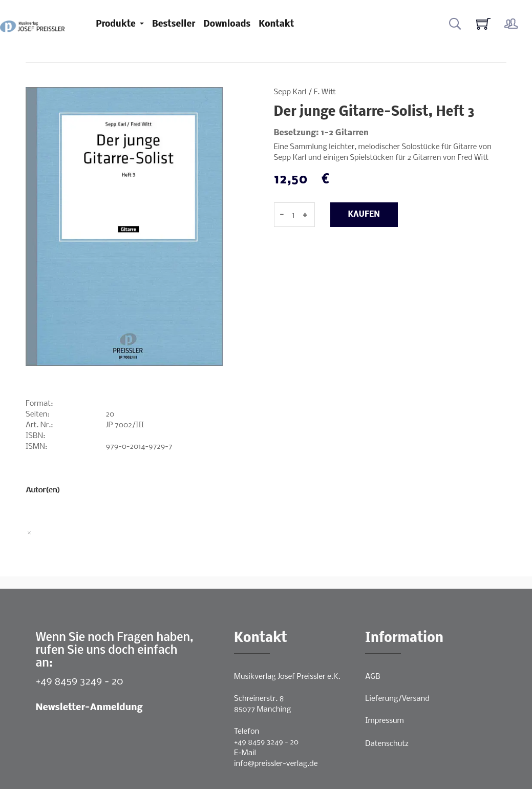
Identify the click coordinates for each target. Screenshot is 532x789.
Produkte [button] (117, 24)
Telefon (247, 732)
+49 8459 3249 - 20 (80, 682)
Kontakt (276, 24)
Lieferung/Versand (397, 699)
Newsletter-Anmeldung (89, 708)
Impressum (384, 721)
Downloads (227, 24)
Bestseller (174, 24)
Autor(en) (43, 490)
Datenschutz (387, 744)
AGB (373, 677)
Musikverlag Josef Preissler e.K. (287, 677)
